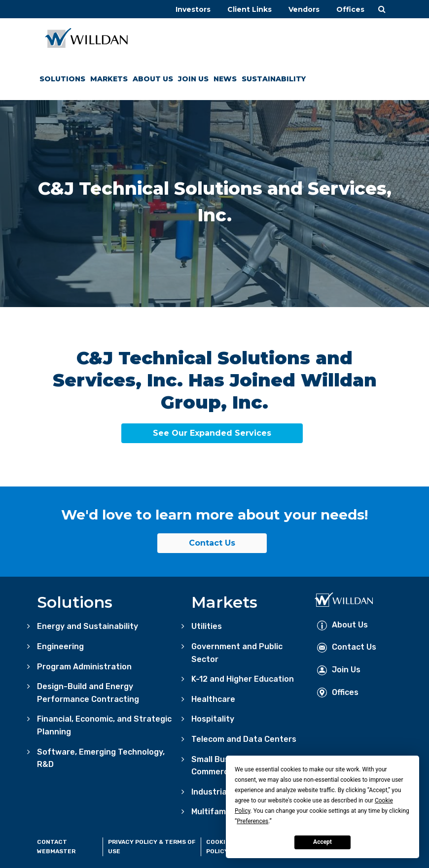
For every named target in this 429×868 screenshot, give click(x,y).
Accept (322, 842)
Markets (109, 79)
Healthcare (213, 699)
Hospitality (213, 719)
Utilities (207, 626)
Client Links (250, 9)
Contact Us (212, 543)
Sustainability (274, 79)
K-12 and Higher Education (243, 679)
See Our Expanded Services (212, 433)
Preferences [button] (252, 821)
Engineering (60, 646)
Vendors (304, 9)
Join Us (193, 79)
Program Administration (84, 667)
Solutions (62, 79)
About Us (153, 79)
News (225, 79)
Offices (350, 9)
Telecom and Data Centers (244, 739)
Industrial (210, 792)
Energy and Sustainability (88, 626)
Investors (193, 9)
